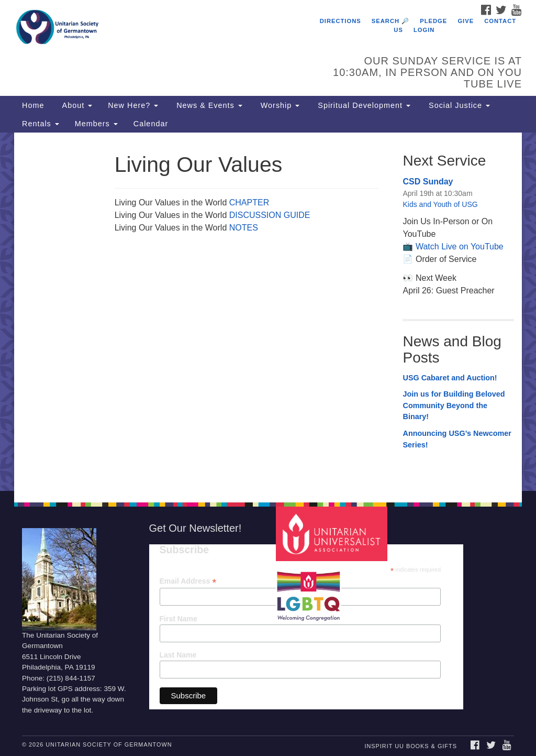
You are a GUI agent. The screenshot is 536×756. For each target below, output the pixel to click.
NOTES (244, 228)
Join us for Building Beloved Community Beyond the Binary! (454, 405)
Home (33, 105)
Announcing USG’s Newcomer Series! (457, 439)
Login (424, 30)
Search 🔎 (390, 21)
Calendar (151, 124)
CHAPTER (249, 202)
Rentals (41, 124)
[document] (268, 312)
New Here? (133, 105)
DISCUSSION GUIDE (270, 215)
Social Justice (458, 105)
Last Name (178, 655)
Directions (340, 21)
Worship (279, 105)
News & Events (208, 105)
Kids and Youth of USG (440, 204)
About (76, 105)
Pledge (433, 21)
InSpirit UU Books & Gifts (410, 746)
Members (96, 124)
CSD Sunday (428, 182)
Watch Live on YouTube (460, 246)
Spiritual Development (363, 105)
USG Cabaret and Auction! (450, 378)
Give (466, 21)
